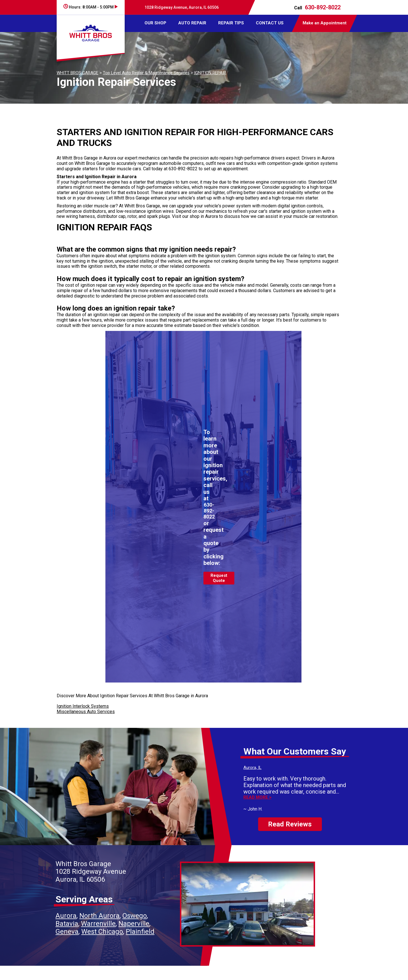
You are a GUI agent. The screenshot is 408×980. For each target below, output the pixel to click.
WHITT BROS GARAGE (77, 73)
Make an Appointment (325, 23)
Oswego (135, 916)
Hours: (91, 7)
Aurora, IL (252, 768)
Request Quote (219, 578)
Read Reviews (290, 824)
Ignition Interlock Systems (83, 706)
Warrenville (98, 924)
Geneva (67, 932)
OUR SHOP (155, 23)
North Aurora (99, 916)
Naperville (134, 924)
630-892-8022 (323, 7)
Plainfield (140, 932)
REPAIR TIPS (231, 23)
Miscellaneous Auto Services (86, 712)
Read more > (257, 797)
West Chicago (102, 932)
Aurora (66, 916)
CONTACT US (270, 23)
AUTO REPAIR (192, 23)
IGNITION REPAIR (210, 73)
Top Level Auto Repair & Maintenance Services (146, 73)
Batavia (67, 924)
